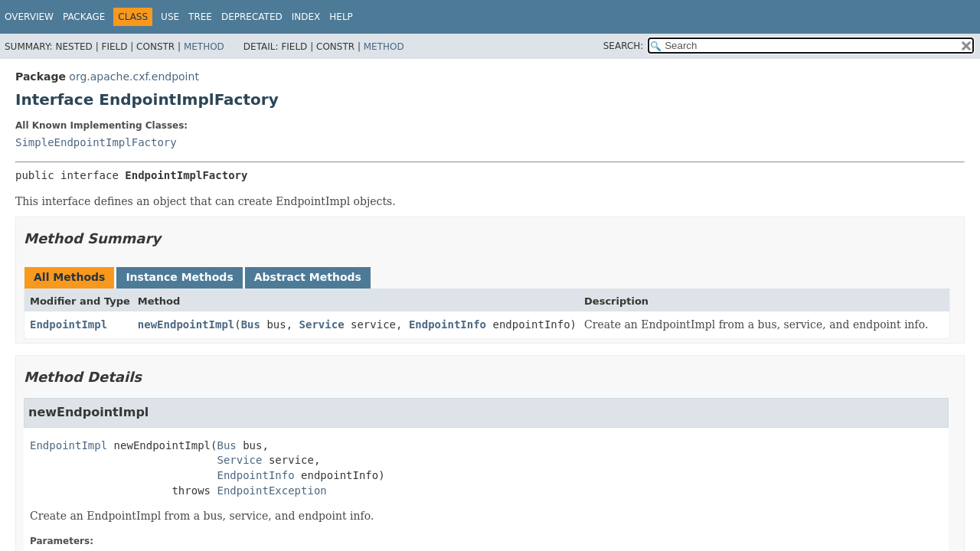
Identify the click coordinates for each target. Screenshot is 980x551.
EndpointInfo (448, 324)
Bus (251, 324)
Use (170, 17)
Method (204, 47)
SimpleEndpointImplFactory (96, 142)
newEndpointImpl (186, 324)
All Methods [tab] (69, 277)
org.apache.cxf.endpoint (134, 77)
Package (84, 17)
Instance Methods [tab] (179, 277)
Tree (200, 17)
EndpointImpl (69, 324)
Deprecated (252, 17)
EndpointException (271, 491)
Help (341, 17)
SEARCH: (624, 46)
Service (322, 324)
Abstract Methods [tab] (308, 277)
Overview (29, 17)
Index (306, 17)
